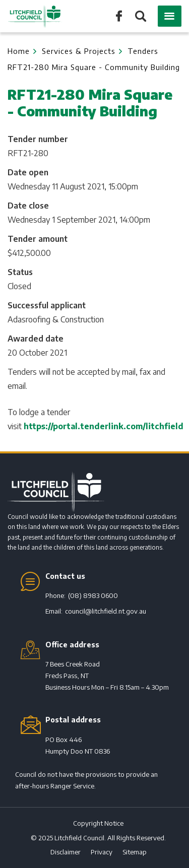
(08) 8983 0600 (93, 595)
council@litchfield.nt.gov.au (106, 611)
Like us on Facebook (119, 15)
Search (140, 17)
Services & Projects (79, 51)
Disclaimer (66, 852)
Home (19, 51)
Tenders (143, 51)
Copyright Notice (98, 823)
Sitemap (135, 852)
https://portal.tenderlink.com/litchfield (104, 426)
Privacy (102, 852)
